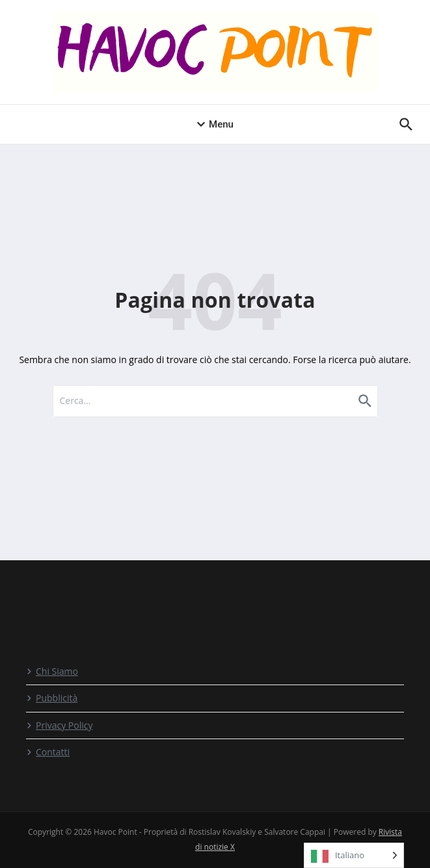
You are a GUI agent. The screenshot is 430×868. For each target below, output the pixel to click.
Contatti (48, 752)
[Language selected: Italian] (354, 855)
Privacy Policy (59, 725)
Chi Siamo (52, 671)
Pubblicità (52, 698)
